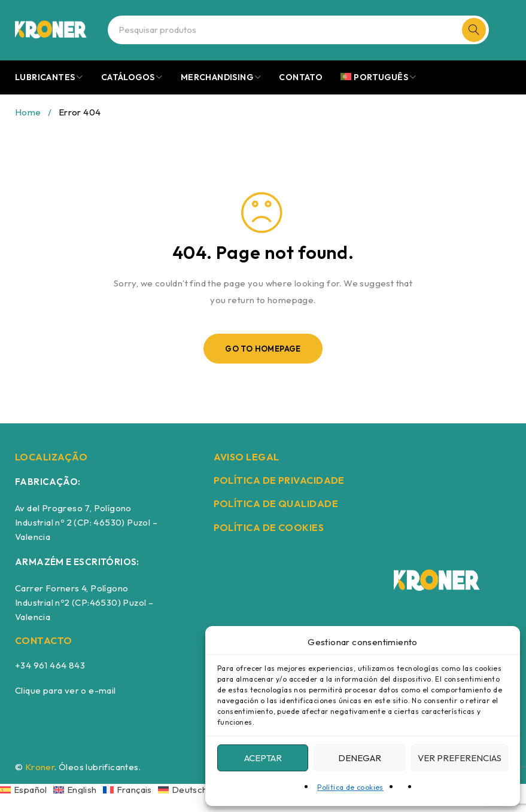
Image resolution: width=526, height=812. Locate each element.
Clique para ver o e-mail (66, 690)
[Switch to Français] (130, 789)
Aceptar (263, 758)
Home (28, 112)
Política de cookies (350, 787)
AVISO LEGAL (247, 457)
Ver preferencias (460, 758)
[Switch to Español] (27, 789)
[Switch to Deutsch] (186, 789)
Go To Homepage (263, 349)
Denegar (360, 758)
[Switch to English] (78, 789)
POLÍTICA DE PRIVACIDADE (279, 480)
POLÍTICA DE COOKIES (269, 527)
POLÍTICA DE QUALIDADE (276, 503)
